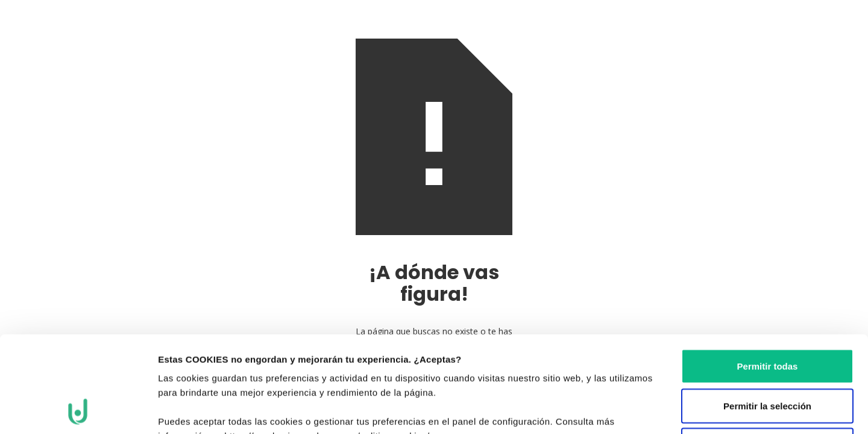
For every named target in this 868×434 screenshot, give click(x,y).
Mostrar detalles (662, 410)
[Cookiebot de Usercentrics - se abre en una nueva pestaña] (78, 410)
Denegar (767, 355)
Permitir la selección (767, 316)
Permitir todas (768, 276)
